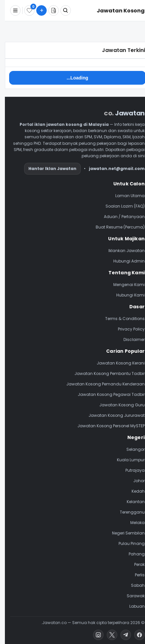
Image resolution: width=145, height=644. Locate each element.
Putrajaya (130, 470)
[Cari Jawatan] (61, 10)
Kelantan (131, 502)
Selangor (131, 449)
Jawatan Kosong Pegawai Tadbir (106, 394)
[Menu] (10, 10)
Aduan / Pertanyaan (119, 217)
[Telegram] (121, 635)
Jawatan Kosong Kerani (116, 363)
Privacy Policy (126, 329)
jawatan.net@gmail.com (112, 169)
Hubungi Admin (124, 261)
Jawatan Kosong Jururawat (112, 415)
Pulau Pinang (127, 543)
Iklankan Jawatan (122, 251)
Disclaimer (129, 339)
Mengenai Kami (124, 285)
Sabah (133, 585)
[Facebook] (135, 635)
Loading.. (72, 78)
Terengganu (127, 512)
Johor (134, 481)
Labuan (132, 606)
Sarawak (131, 596)
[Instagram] (93, 635)
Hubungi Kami (126, 295)
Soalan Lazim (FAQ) (120, 206)
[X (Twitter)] (107, 635)
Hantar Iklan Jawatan (48, 169)
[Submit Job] (37, 10)
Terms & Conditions (120, 319)
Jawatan (119, 113)
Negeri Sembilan (123, 533)
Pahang (132, 554)
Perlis (135, 575)
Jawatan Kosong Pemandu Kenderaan (101, 384)
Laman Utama (125, 196)
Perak (135, 564)
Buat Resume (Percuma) (115, 227)
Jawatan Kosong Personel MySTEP (106, 426)
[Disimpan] (24, 10)
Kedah (133, 491)
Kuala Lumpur (126, 460)
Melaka (133, 523)
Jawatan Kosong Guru (117, 405)
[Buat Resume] (49, 10)
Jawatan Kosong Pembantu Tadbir (105, 373)
